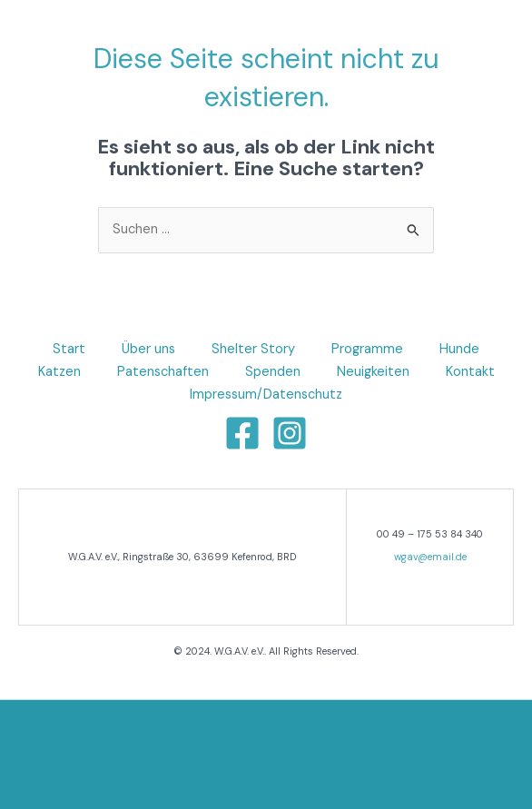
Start (69, 349)
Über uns (148, 349)
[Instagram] (290, 433)
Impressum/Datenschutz (266, 395)
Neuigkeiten (373, 372)
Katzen (59, 372)
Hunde (459, 349)
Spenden (273, 372)
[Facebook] (242, 433)
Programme (367, 349)
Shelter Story (253, 349)
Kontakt (470, 372)
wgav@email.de (430, 557)
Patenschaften (163, 372)
